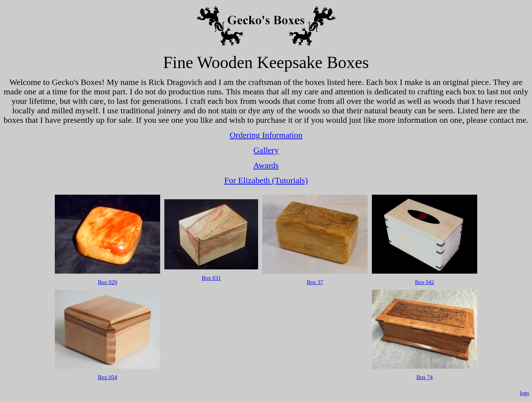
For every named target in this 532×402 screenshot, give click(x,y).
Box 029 (108, 282)
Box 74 (425, 377)
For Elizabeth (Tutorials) (266, 180)
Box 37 (315, 282)
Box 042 (425, 282)
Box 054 (108, 377)
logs (524, 393)
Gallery (266, 150)
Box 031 (211, 278)
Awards (266, 165)
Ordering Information (266, 135)
